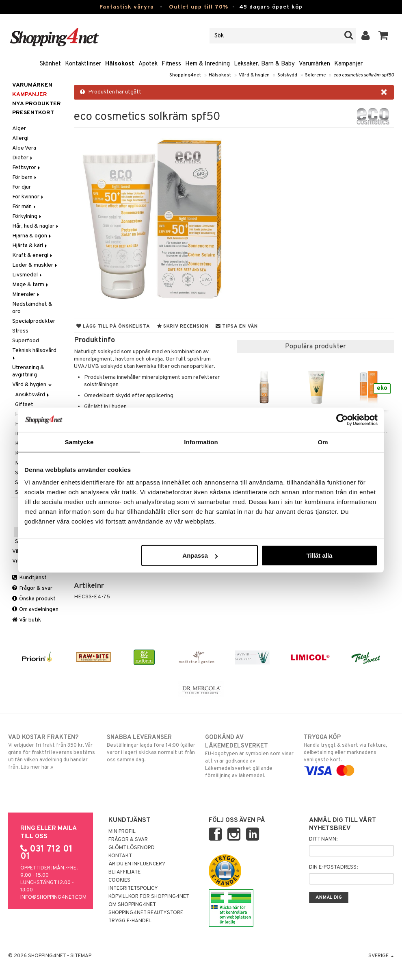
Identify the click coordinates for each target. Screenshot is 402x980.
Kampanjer (348, 64)
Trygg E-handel (130, 921)
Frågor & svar (32, 588)
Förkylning (27, 216)
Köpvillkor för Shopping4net (149, 897)
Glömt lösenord (132, 848)
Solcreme (315, 75)
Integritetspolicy (133, 889)
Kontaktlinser (83, 64)
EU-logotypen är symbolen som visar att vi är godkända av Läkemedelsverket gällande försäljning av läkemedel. (250, 756)
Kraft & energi (33, 255)
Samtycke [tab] (79, 442)
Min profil (122, 832)
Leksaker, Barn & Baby (264, 64)
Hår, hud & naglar (36, 226)
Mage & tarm (31, 285)
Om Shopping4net (132, 905)
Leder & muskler (35, 265)
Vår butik (27, 620)
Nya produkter (37, 104)
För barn (25, 177)
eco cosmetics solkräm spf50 (364, 75)
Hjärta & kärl (30, 246)
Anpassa (200, 555)
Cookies (119, 880)
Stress (20, 331)
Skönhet (50, 64)
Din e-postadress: (333, 867)
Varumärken (314, 64)
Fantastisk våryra (127, 7)
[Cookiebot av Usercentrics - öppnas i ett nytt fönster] (342, 419)
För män (25, 207)
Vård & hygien (254, 75)
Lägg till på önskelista (113, 326)
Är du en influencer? (137, 864)
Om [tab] (323, 442)
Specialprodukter (34, 321)
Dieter (23, 158)
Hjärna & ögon (32, 236)
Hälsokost (120, 64)
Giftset (24, 405)
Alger (19, 129)
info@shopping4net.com (53, 897)
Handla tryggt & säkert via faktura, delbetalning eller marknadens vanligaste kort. (349, 754)
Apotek (148, 64)
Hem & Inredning (207, 64)
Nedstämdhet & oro (32, 308)
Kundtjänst (29, 578)
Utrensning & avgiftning (28, 371)
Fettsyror (27, 168)
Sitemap (81, 956)
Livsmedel (28, 275)
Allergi (20, 138)
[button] (384, 36)
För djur (22, 187)
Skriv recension (183, 326)
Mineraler (26, 294)
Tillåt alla (319, 555)
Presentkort (33, 113)
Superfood (26, 341)
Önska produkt (34, 599)
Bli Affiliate (124, 872)
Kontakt (120, 856)
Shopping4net (185, 75)
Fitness (171, 64)
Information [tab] (201, 442)
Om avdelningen (35, 610)
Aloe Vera (24, 148)
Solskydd (287, 75)
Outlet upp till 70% (199, 7)
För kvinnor (28, 197)
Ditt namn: (323, 839)
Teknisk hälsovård (35, 353)
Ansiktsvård (33, 395)
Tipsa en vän (237, 326)
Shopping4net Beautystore (146, 913)
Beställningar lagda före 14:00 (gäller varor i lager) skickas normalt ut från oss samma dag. (152, 748)
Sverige (381, 956)
